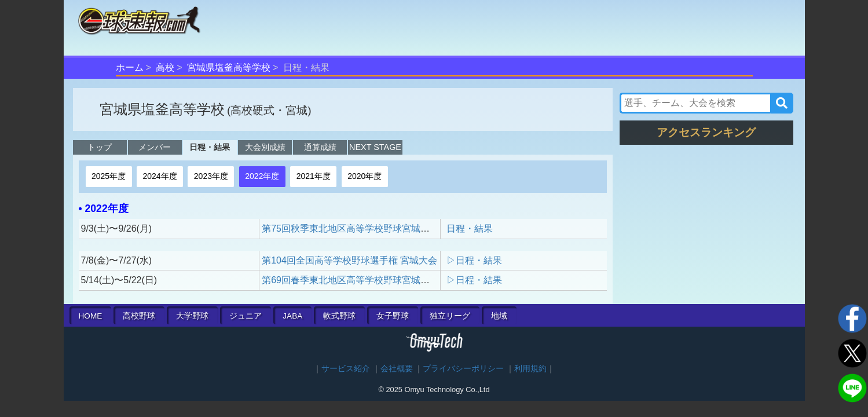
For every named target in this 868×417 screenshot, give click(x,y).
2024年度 (160, 176)
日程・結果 (210, 147)
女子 (393, 316)
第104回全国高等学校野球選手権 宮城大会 (349, 260)
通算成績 (320, 147)
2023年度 (211, 176)
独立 (450, 316)
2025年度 (109, 176)
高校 (165, 67)
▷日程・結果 (474, 260)
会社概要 (397, 369)
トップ (100, 147)
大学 (192, 316)
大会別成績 (265, 147)
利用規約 (530, 369)
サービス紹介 (346, 369)
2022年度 (262, 176)
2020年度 (365, 176)
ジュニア (246, 316)
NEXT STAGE (375, 147)
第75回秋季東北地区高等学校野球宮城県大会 (355, 228)
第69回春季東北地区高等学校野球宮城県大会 (355, 280)
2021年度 (314, 176)
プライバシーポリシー (463, 369)
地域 (499, 316)
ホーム (130, 67)
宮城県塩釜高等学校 (229, 67)
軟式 (339, 316)
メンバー (155, 147)
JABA (292, 316)
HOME (91, 316)
